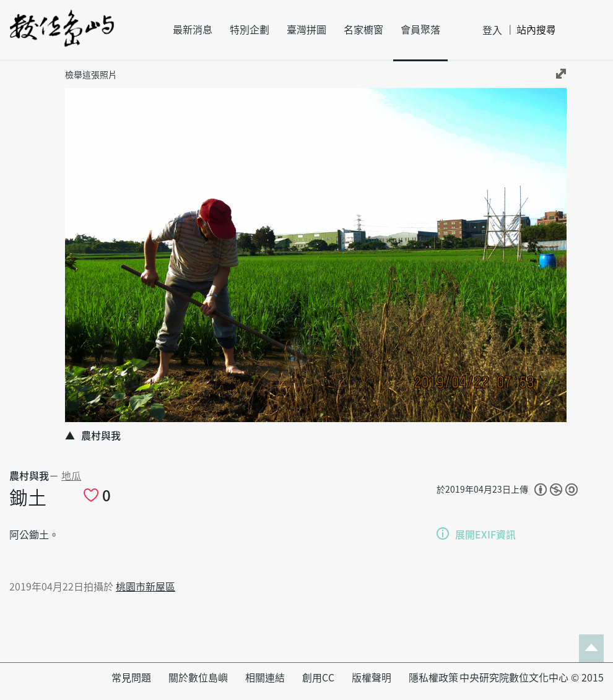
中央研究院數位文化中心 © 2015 (532, 678)
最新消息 (193, 30)
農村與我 (29, 476)
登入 (492, 30)
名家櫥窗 (363, 30)
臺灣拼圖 (306, 30)
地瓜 (71, 476)
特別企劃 (250, 30)
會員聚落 (420, 30)
